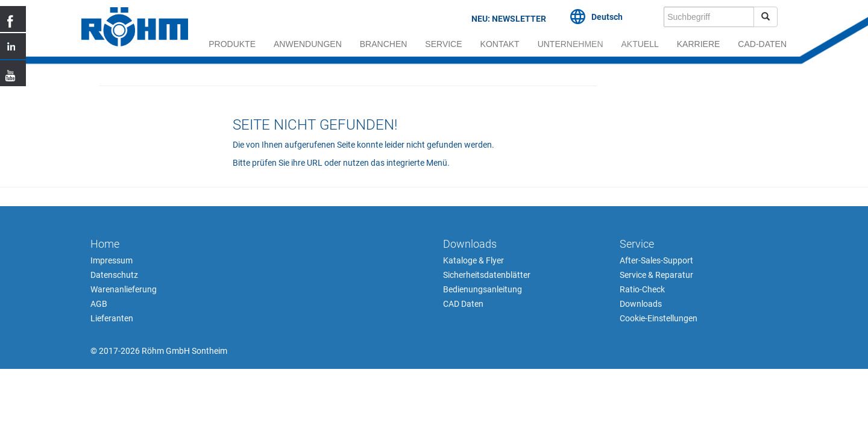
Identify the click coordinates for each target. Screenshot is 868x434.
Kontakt (500, 44)
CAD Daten (463, 304)
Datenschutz (114, 275)
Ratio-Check (642, 289)
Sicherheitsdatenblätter (487, 275)
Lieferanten (112, 318)
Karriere (699, 44)
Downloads (470, 244)
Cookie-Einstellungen (659, 318)
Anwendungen (308, 44)
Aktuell (640, 44)
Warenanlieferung (124, 289)
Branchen (384, 44)
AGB (99, 304)
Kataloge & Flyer (473, 260)
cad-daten (762, 44)
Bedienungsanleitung (483, 289)
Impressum (112, 260)
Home (105, 244)
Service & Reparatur (656, 275)
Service (443, 44)
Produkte (232, 44)
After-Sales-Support (656, 260)
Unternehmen (571, 44)
